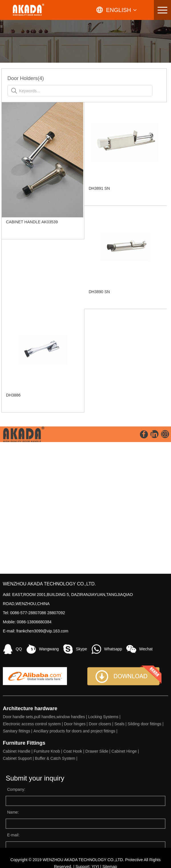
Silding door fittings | (146, 782)
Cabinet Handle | (18, 809)
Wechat (146, 707)
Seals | (121, 782)
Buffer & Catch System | (57, 816)
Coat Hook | (74, 809)
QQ (19, 707)
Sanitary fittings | (18, 789)
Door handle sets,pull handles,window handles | (45, 775)
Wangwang (49, 707)
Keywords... (34, 91)
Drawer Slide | (99, 809)
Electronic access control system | (33, 782)
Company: (16, 847)
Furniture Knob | (48, 809)
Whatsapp (113, 707)
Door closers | (101, 782)
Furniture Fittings (24, 801)
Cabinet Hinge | (126, 809)
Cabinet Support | (19, 816)
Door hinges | (76, 782)
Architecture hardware (30, 767)
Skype (81, 707)
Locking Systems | (105, 775)
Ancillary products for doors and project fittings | (76, 789)
